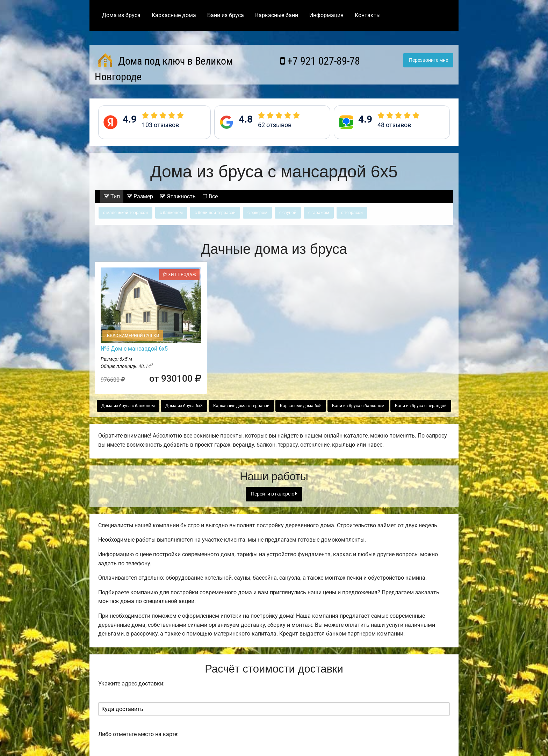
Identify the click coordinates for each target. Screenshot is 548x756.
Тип (112, 196)
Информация (326, 15)
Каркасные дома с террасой (241, 406)
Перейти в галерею (274, 494)
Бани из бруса (226, 15)
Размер (140, 196)
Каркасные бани (277, 15)
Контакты (368, 15)
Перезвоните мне (428, 60)
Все (210, 196)
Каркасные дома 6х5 (301, 406)
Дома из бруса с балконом (128, 406)
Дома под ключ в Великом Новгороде (164, 68)
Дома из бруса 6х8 (184, 406)
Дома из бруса (121, 15)
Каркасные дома (174, 15)
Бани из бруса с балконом (358, 406)
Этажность (178, 196)
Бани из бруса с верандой (421, 406)
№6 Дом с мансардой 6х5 (134, 349)
